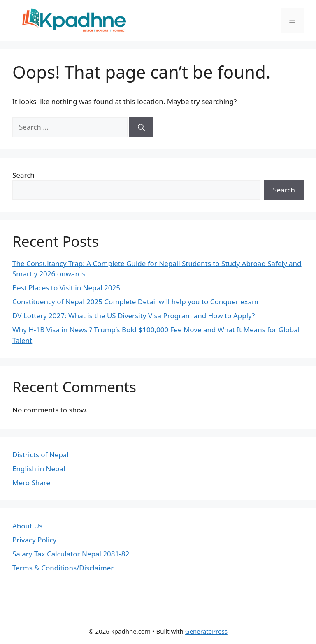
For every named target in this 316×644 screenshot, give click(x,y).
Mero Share (31, 483)
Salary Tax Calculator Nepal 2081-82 (71, 554)
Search (23, 175)
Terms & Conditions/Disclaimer (63, 568)
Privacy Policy (34, 540)
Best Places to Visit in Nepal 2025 (66, 288)
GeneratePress (206, 631)
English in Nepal (39, 469)
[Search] (141, 127)
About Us (27, 526)
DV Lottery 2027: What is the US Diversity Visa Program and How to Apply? (134, 316)
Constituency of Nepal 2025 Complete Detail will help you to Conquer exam (135, 302)
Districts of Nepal (41, 455)
